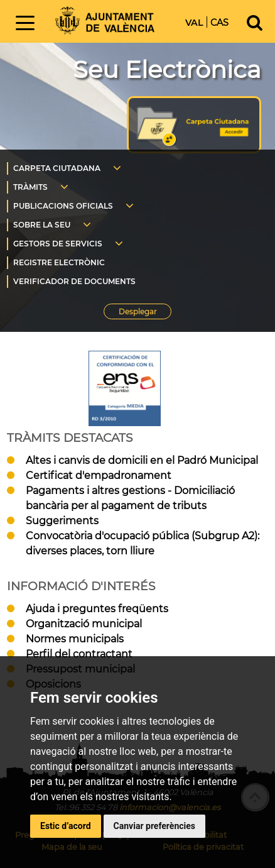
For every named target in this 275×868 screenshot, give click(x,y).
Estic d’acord (66, 826)
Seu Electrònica (167, 69)
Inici (105, 20)
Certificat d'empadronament (99, 475)
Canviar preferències (154, 826)
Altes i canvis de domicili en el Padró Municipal (142, 460)
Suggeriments (62, 521)
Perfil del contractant (79, 654)
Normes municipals (75, 639)
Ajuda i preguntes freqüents (97, 609)
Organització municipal (84, 624)
